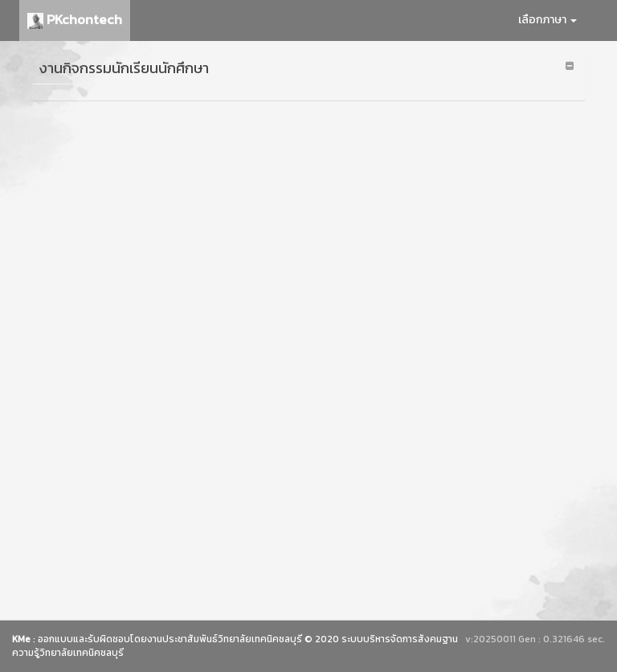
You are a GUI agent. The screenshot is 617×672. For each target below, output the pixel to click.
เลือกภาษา (548, 20)
